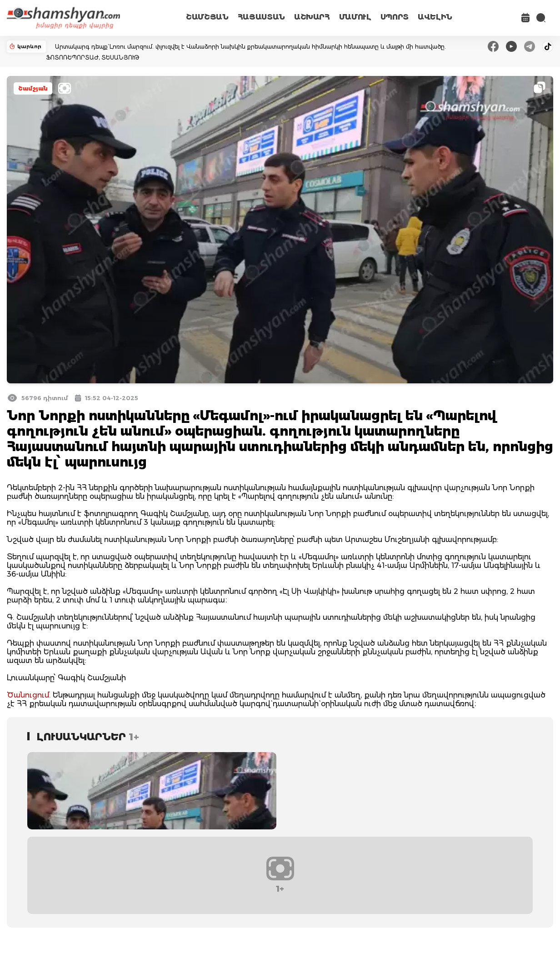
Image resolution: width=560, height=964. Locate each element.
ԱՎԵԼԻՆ (435, 17)
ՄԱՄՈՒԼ (355, 17)
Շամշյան (33, 88)
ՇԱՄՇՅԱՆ (207, 17)
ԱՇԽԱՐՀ (312, 17)
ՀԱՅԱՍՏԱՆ (261, 17)
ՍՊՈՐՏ (395, 17)
